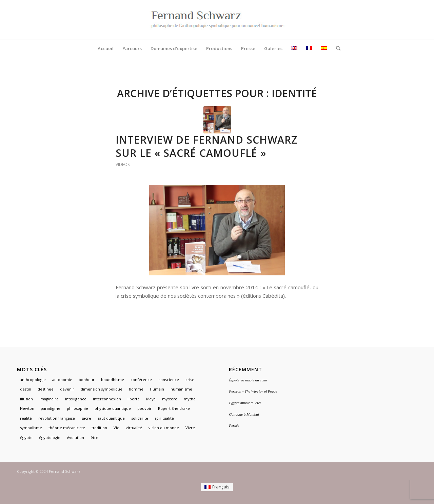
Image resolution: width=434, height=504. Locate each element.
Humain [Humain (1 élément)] (157, 389)
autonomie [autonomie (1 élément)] (62, 380)
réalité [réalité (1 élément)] (26, 418)
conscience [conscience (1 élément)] (169, 380)
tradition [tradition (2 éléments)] (99, 428)
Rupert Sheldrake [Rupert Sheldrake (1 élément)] (174, 408)
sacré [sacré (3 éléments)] (86, 418)
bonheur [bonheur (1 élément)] (87, 380)
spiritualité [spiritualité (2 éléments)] (164, 418)
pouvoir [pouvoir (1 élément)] (144, 408)
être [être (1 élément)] (94, 437)
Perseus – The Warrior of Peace (253, 391)
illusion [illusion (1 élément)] (26, 399)
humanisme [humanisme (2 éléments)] (181, 389)
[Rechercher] (336, 48)
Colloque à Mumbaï (244, 414)
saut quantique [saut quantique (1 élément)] (111, 418)
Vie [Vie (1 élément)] (116, 428)
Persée (234, 425)
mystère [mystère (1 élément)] (170, 399)
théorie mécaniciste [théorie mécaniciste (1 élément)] (67, 428)
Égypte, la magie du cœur (248, 380)
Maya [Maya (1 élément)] (151, 399)
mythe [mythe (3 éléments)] (190, 399)
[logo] (217, 20)
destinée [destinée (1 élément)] (46, 389)
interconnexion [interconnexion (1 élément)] (107, 399)
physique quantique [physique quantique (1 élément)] (113, 408)
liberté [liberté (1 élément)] (134, 399)
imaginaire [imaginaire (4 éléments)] (49, 399)
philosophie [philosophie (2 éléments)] (77, 408)
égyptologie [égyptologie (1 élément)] (50, 437)
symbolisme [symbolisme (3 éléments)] (31, 428)
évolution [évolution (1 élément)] (75, 437)
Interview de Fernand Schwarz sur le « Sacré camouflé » (206, 146)
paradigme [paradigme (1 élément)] (51, 408)
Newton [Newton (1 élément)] (27, 408)
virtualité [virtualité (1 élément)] (134, 428)
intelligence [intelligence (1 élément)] (76, 399)
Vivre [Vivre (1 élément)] (190, 428)
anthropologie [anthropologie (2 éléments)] (33, 380)
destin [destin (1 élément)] (26, 389)
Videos (123, 164)
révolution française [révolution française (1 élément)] (57, 418)
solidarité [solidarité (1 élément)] (140, 418)
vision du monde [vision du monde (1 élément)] (164, 428)
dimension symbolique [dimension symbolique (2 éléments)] (102, 389)
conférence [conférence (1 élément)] (141, 380)
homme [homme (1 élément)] (136, 389)
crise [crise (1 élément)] (190, 380)
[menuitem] (106, 48)
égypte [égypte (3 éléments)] (26, 437)
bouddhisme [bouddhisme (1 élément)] (113, 380)
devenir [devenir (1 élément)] (67, 389)
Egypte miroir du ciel (245, 403)
